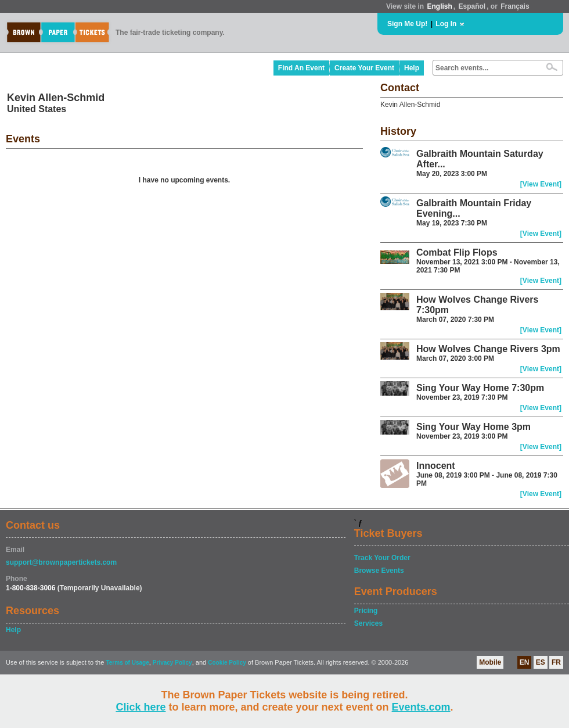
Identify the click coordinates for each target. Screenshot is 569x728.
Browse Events (379, 571)
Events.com (421, 707)
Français (515, 6)
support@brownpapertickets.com (61, 562)
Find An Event (301, 68)
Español (472, 6)
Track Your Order (382, 558)
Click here (141, 707)
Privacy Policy (172, 663)
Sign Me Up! (407, 24)
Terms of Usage (127, 663)
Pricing (366, 611)
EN (525, 662)
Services (368, 623)
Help (412, 68)
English (439, 6)
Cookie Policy (227, 663)
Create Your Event (364, 68)
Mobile (490, 662)
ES (541, 662)
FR (556, 662)
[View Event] (541, 184)
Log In (446, 24)
